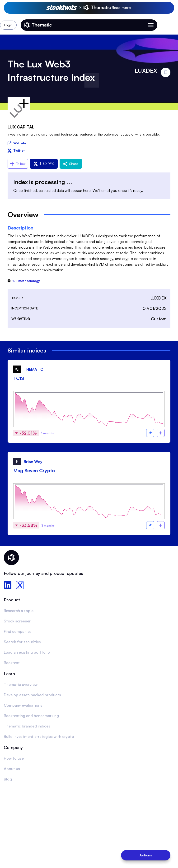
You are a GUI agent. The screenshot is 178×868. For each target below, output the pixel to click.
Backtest (12, 663)
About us (12, 769)
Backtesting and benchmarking (31, 716)
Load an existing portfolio (27, 652)
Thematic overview (21, 684)
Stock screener (17, 621)
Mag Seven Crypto (34, 470)
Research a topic (19, 611)
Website (17, 143)
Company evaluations (23, 705)
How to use (14, 758)
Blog (8, 779)
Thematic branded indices (27, 726)
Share (71, 164)
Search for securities (22, 642)
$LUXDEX (44, 164)
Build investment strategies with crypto (39, 736)
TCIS (19, 378)
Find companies (18, 631)
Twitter (16, 150)
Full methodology (24, 281)
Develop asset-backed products (32, 695)
